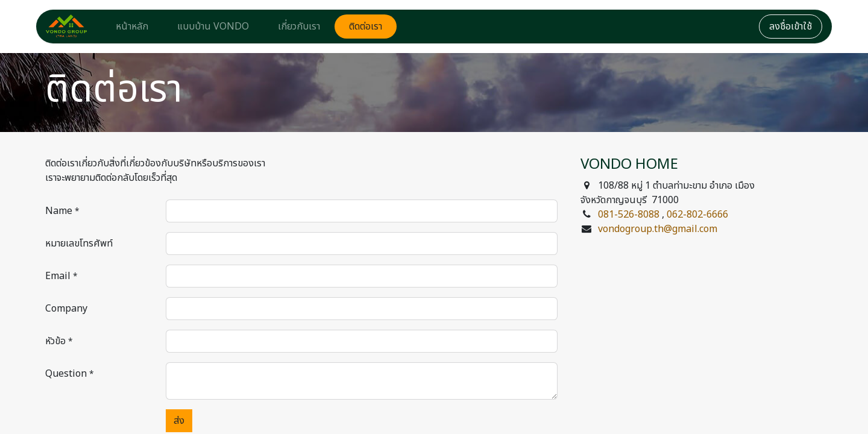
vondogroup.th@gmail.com (658, 229)
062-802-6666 (697, 215)
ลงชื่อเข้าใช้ (791, 27)
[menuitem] (132, 27)
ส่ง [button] (179, 421)
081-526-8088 (629, 215)
